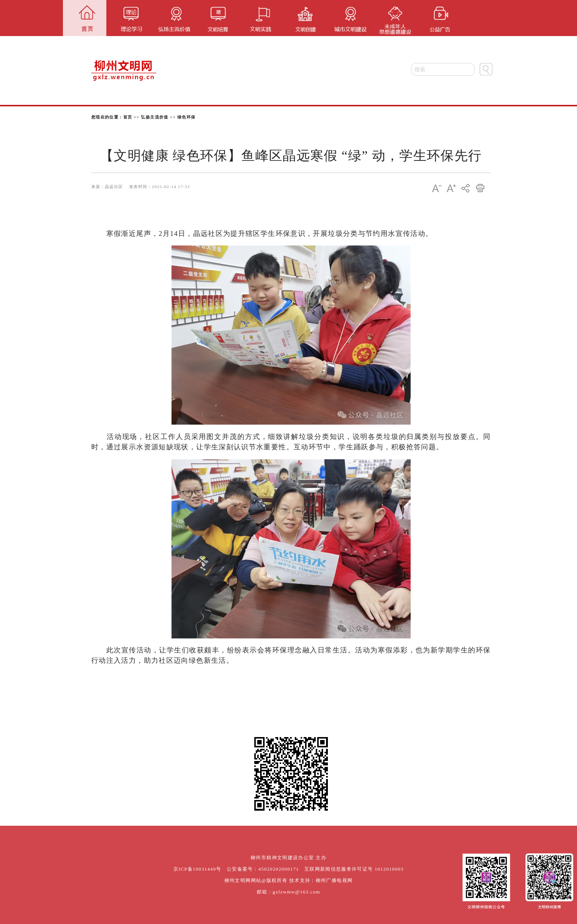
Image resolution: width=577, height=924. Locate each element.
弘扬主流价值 (155, 117)
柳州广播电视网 (334, 880)
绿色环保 (187, 117)
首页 (128, 117)
